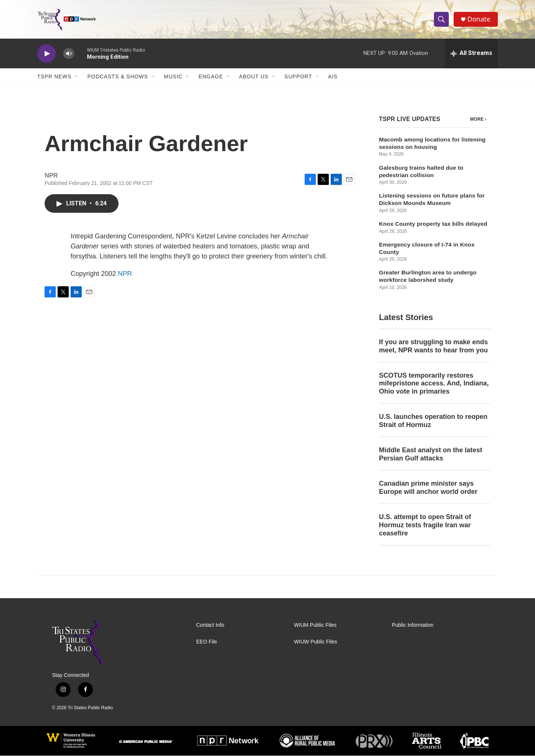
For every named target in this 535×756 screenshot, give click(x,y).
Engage (211, 77)
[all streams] (471, 54)
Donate (479, 19)
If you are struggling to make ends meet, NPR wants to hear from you (433, 346)
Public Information (413, 625)
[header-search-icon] (441, 20)
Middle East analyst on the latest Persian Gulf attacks (431, 455)
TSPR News (54, 77)
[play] (46, 54)
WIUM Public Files (315, 625)
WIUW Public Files (315, 642)
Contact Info (210, 625)
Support (298, 77)
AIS (333, 77)
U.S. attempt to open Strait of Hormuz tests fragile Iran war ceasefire (425, 525)
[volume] (69, 54)
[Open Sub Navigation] (77, 77)
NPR (125, 274)
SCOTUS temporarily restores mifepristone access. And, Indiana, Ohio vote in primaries (434, 384)
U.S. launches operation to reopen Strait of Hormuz (433, 421)
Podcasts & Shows (118, 77)
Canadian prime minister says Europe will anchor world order (428, 488)
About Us (254, 77)
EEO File (207, 642)
